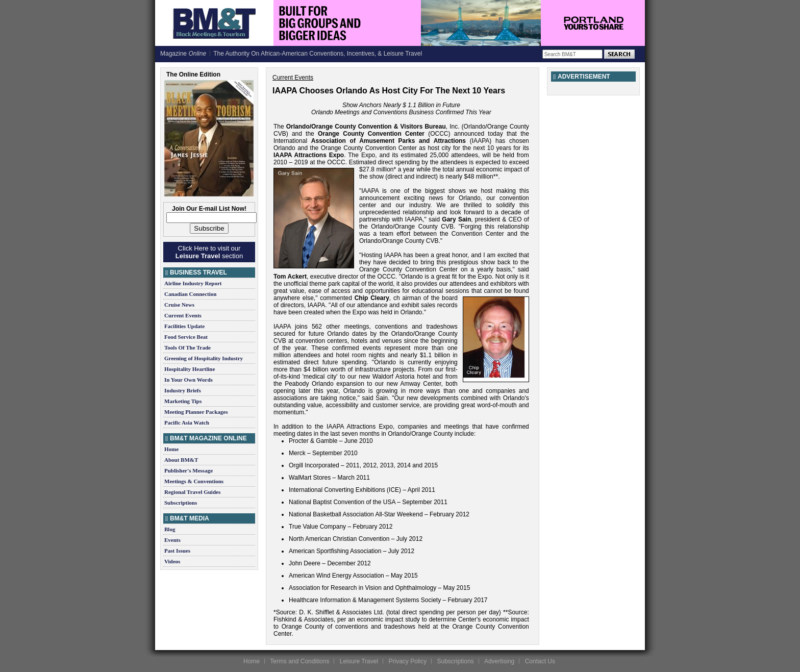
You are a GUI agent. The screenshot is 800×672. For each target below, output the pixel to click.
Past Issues (177, 551)
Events (172, 540)
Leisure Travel (359, 661)
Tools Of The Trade (187, 347)
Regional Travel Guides (192, 492)
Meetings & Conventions (194, 481)
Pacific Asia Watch (187, 422)
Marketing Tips (183, 401)
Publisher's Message (189, 470)
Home (171, 449)
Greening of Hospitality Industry (204, 358)
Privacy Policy (407, 661)
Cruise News (179, 305)
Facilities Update (184, 326)
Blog (170, 529)
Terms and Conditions (299, 661)
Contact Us (540, 661)
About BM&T (181, 460)
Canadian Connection (190, 294)
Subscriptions (181, 503)
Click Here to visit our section (209, 252)
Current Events (183, 315)
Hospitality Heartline (190, 369)
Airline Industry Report (193, 283)
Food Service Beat (186, 337)
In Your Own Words (189, 380)
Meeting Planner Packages (196, 412)
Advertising (499, 661)
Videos (172, 561)
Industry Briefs (183, 390)
